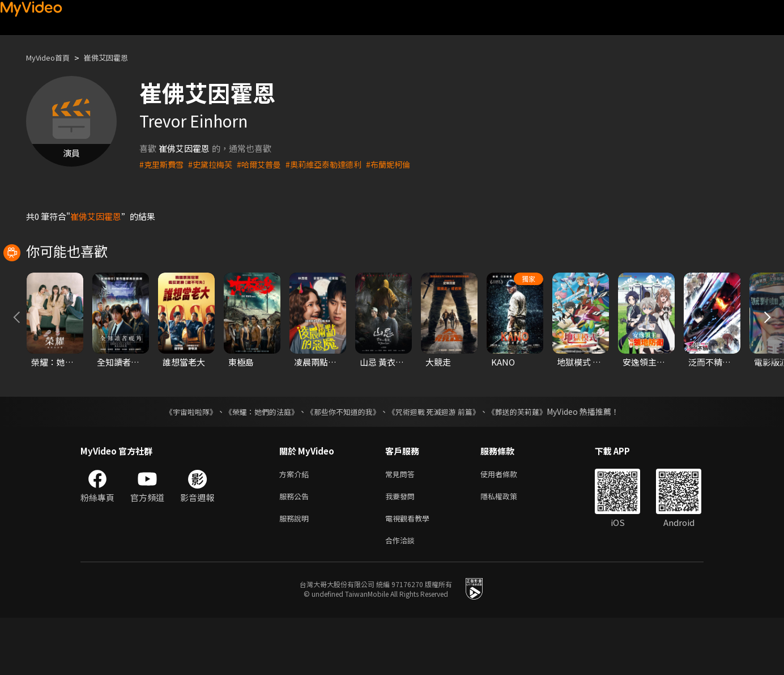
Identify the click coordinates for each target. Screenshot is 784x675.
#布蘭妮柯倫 (403, 164)
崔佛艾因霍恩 (117, 58)
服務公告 (296, 549)
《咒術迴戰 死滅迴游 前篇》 (439, 462)
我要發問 (402, 549)
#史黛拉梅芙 (214, 164)
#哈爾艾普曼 (266, 164)
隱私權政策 (508, 549)
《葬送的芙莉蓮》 (528, 462)
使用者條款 (508, 525)
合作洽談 (402, 597)
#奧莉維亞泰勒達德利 (335, 164)
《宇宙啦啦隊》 (180, 462)
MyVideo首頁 (52, 58)
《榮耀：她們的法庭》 (255, 462)
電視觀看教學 (411, 573)
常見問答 (402, 525)
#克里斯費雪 (163, 164)
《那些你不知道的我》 (342, 462)
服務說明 (296, 573)
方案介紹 (296, 525)
